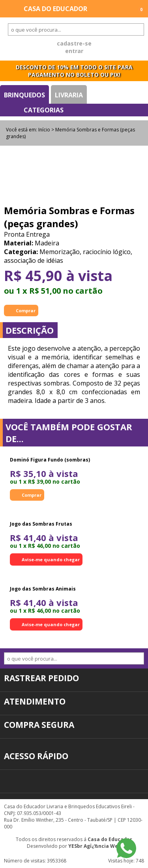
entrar (74, 51)
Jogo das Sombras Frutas (41, 524)
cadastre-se (74, 43)
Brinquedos (24, 95)
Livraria (69, 95)
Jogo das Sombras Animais (43, 589)
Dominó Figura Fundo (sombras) (50, 460)
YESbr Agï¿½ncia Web (95, 846)
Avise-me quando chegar (51, 559)
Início (44, 130)
